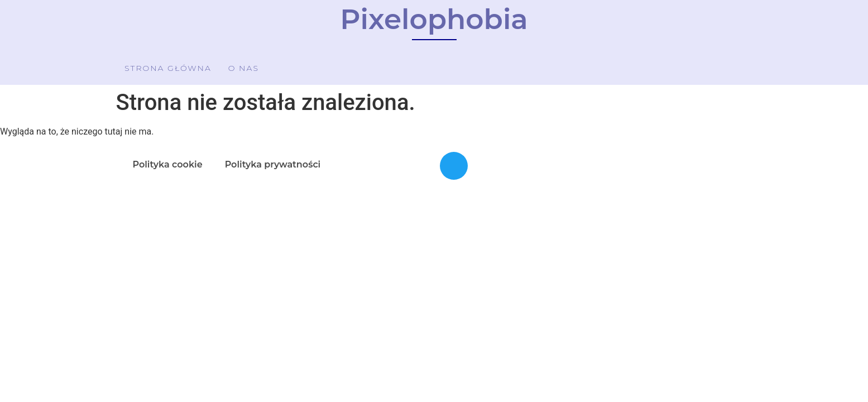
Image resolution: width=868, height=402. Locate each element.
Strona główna (168, 68)
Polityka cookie (168, 164)
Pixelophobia (434, 19)
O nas (244, 68)
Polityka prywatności (273, 164)
